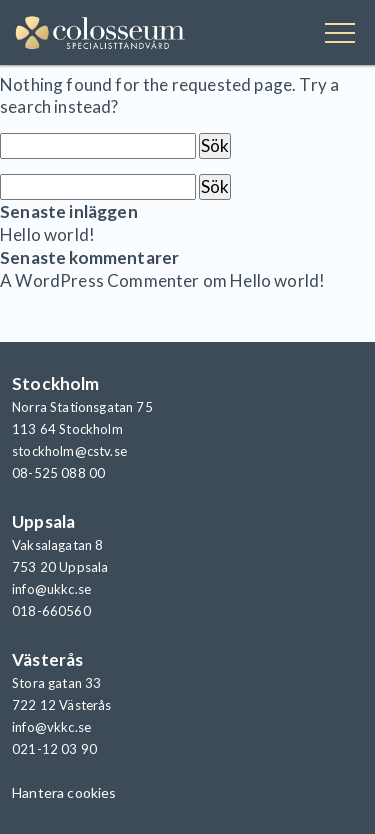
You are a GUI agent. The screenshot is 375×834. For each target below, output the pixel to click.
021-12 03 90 (54, 749)
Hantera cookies (64, 792)
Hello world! (47, 234)
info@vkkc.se (51, 727)
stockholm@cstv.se (69, 451)
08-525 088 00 (58, 473)
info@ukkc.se (51, 589)
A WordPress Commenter (100, 280)
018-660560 (51, 611)
